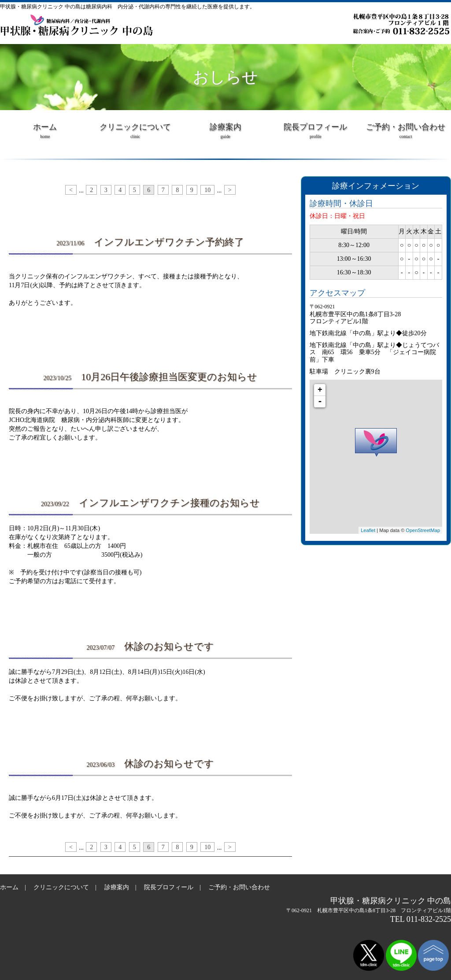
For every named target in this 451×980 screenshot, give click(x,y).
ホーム (45, 134)
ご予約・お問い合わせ (406, 134)
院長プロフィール (316, 134)
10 (207, 190)
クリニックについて (135, 134)
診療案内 (225, 134)
